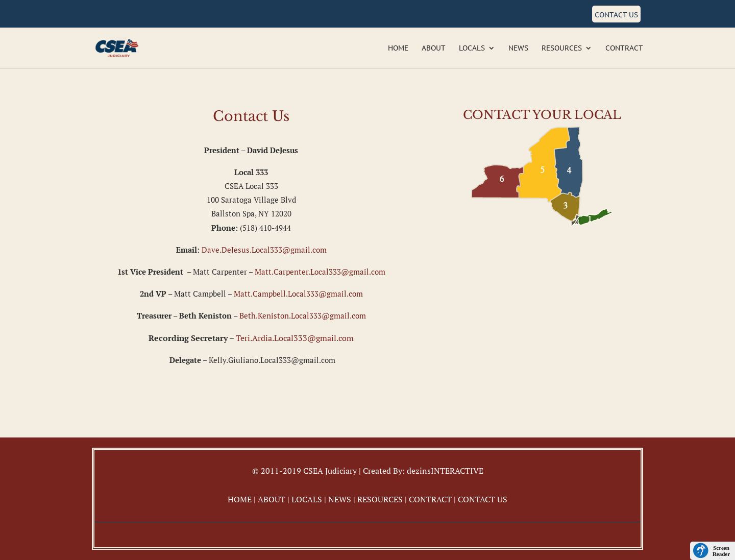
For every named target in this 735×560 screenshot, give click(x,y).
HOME (240, 499)
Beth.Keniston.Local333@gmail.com (303, 315)
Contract (624, 48)
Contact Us (616, 15)
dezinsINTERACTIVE (445, 471)
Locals (472, 48)
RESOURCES (380, 499)
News (518, 48)
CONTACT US (483, 499)
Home (398, 48)
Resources (562, 48)
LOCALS (307, 499)
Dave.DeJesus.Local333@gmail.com (264, 250)
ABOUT (272, 499)
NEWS (340, 499)
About (434, 48)
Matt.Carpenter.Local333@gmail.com (320, 272)
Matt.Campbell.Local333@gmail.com (298, 294)
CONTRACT (430, 499)
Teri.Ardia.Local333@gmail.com (295, 338)
